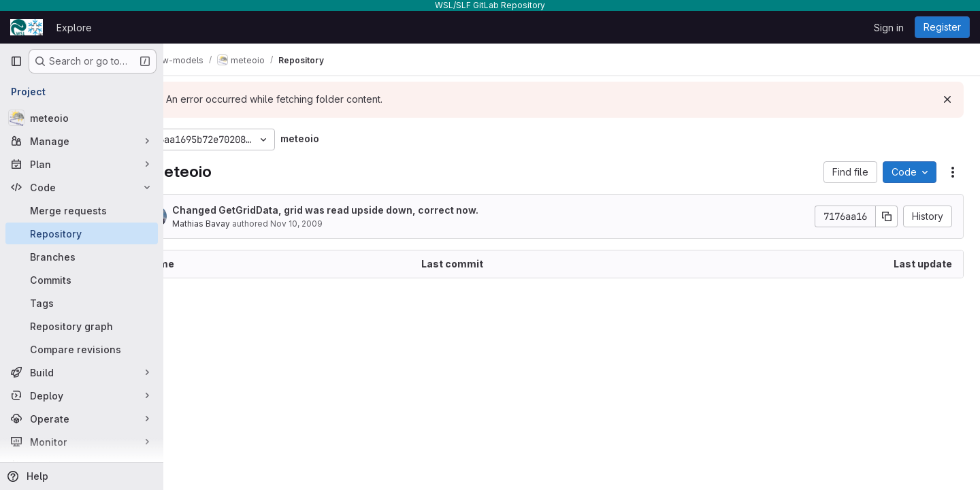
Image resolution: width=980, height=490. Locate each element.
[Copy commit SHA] (887, 216)
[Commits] (82, 280)
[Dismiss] (947, 99)
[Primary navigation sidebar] (16, 61)
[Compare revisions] (82, 349)
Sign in (889, 28)
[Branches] (82, 257)
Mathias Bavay (247, 224)
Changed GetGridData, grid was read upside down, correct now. (372, 210)
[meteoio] (82, 118)
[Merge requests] (82, 210)
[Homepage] (27, 27)
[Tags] (82, 303)
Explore (74, 28)
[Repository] (82, 233)
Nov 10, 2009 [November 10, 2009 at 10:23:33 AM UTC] (343, 224)
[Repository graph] (82, 326)
